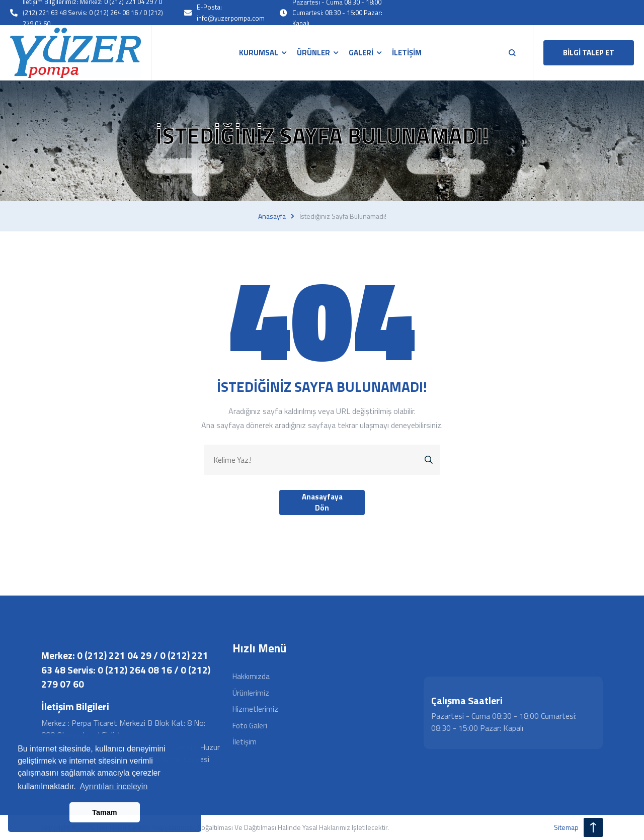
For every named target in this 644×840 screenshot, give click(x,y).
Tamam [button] (104, 812)
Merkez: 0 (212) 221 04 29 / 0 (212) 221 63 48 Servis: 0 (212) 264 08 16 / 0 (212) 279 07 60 (126, 669)
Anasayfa (272, 216)
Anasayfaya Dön (322, 502)
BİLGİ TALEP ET (589, 53)
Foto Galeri (250, 726)
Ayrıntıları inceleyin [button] (113, 786)
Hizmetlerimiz (255, 709)
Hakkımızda (251, 676)
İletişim (245, 742)
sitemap (566, 827)
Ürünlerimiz (251, 693)
